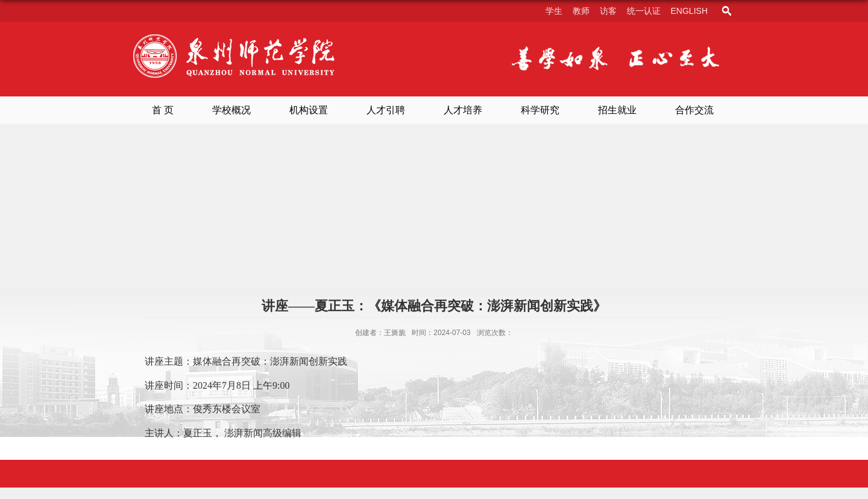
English (689, 11)
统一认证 (644, 11)
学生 (554, 11)
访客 (608, 11)
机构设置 (309, 110)
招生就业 (617, 110)
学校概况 (231, 110)
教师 (581, 11)
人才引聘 (386, 110)
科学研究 (540, 110)
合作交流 (694, 110)
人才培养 (463, 110)
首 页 (163, 110)
